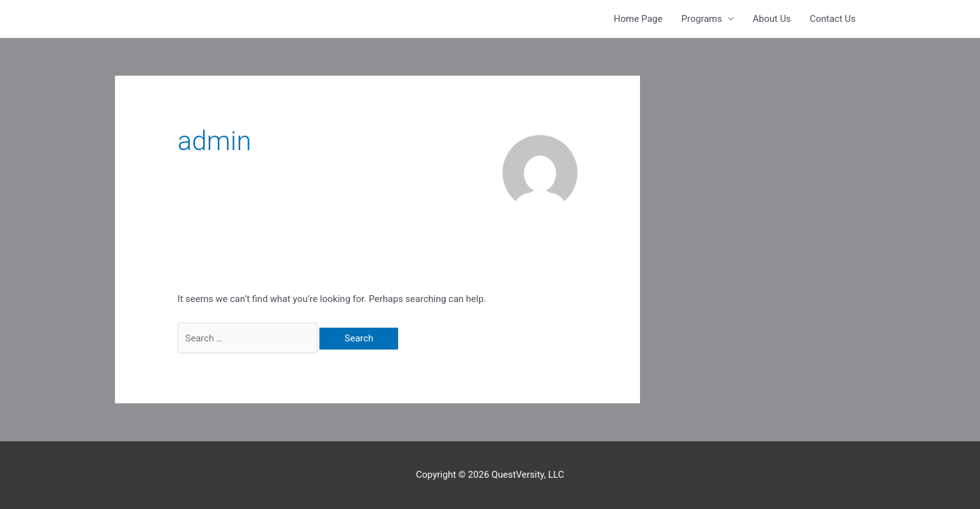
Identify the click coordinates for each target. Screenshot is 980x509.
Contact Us (832, 19)
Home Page (638, 19)
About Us (772, 19)
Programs (702, 19)
